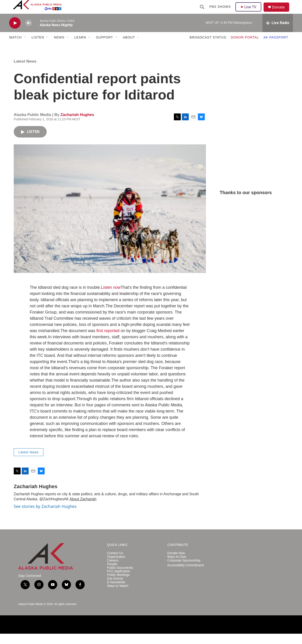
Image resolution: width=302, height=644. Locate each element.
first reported (108, 341)
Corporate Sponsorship (184, 571)
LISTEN (38, 48)
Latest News (25, 72)
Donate (281, 12)
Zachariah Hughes (77, 125)
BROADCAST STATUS (208, 48)
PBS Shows (221, 12)
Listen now (111, 298)
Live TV (250, 12)
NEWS (59, 48)
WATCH (15, 48)
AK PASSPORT (276, 48)
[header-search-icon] (202, 12)
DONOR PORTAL (245, 48)
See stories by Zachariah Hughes (45, 517)
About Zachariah (83, 509)
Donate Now (176, 563)
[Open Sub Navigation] (25, 48)
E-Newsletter (116, 593)
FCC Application (119, 582)
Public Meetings (118, 585)
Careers (113, 571)
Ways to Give (177, 567)
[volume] (29, 33)
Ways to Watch (118, 596)
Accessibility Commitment (185, 576)
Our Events (115, 589)
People (112, 574)
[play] (15, 33)
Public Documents (120, 578)
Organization (116, 567)
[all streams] (278, 33)
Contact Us (115, 563)
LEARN (80, 48)
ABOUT (129, 48)
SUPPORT (104, 48)
